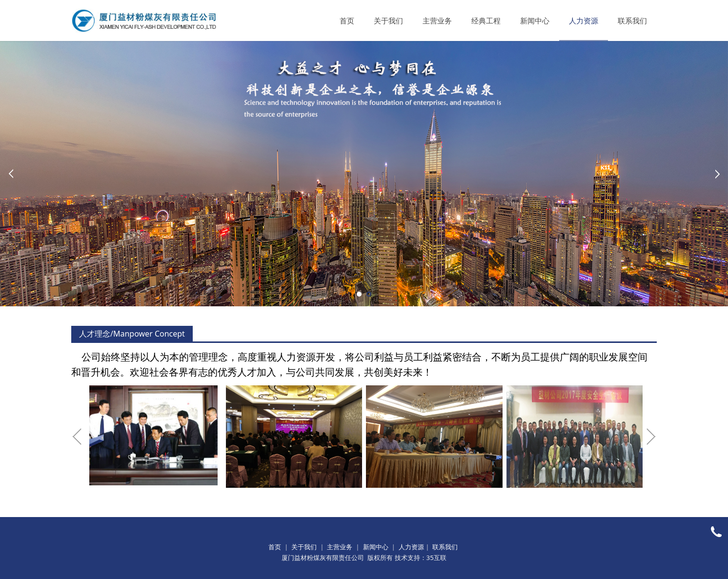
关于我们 (388, 20)
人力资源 (584, 20)
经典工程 (486, 20)
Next (717, 174)
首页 (347, 20)
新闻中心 (535, 20)
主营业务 (437, 20)
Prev (11, 174)
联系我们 (632, 20)
